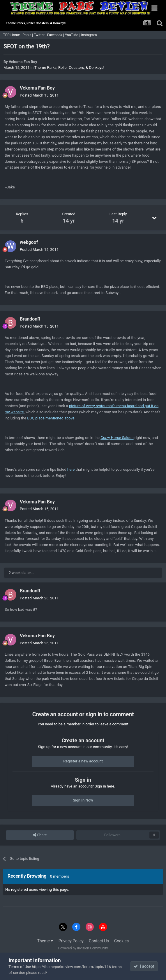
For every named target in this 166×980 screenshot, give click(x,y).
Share (40, 835)
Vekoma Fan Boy (23, 62)
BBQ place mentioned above (51, 418)
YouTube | (73, 35)
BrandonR (30, 319)
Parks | (28, 35)
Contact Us (99, 941)
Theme (45, 941)
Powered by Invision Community (83, 948)
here (71, 469)
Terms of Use (20, 967)
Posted (39, 95)
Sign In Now (83, 800)
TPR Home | (12, 35)
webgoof (29, 242)
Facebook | (56, 35)
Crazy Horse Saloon (117, 438)
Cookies (121, 941)
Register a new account (83, 761)
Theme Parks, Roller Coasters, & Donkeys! (69, 68)
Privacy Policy (71, 941)
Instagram (89, 35)
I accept (144, 966)
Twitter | (40, 35)
